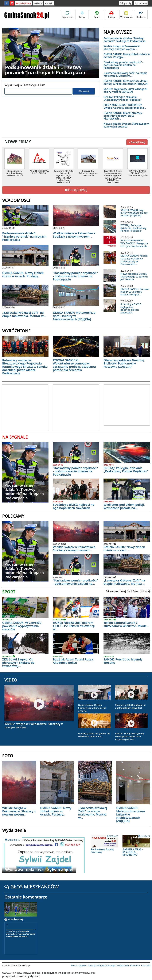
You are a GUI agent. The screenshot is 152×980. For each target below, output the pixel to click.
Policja (112, 15)
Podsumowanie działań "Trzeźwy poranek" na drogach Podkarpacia (124, 40)
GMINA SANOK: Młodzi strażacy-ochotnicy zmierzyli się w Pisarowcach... (123, 116)
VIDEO (11, 680)
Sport (97, 15)
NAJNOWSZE (118, 32)
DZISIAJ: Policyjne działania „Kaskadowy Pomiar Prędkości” (123, 98)
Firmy (82, 15)
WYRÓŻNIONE (16, 331)
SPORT (9, 592)
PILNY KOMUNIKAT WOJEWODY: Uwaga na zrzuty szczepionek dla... (125, 106)
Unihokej (145, 591)
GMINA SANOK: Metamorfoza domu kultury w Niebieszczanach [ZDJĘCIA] (126, 82)
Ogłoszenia (67, 15)
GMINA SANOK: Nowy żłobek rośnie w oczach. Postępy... (127, 56)
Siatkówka (133, 591)
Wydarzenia (127, 15)
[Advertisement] (27, 407)
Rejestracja (141, 3)
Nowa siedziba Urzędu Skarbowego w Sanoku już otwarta (126, 125)
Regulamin (123, 966)
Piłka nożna (112, 591)
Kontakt (49, 3)
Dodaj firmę (23, 3)
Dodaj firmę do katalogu (102, 966)
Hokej (123, 591)
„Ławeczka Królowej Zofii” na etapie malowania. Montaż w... (125, 74)
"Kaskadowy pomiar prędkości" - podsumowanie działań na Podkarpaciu (123, 65)
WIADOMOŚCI (16, 200)
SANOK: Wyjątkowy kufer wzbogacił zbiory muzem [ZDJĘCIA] (125, 90)
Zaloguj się (125, 3)
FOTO (8, 756)
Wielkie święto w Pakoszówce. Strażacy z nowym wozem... (122, 48)
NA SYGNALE (15, 437)
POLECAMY (13, 516)
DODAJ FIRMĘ (76, 190)
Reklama (38, 3)
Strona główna (79, 966)
